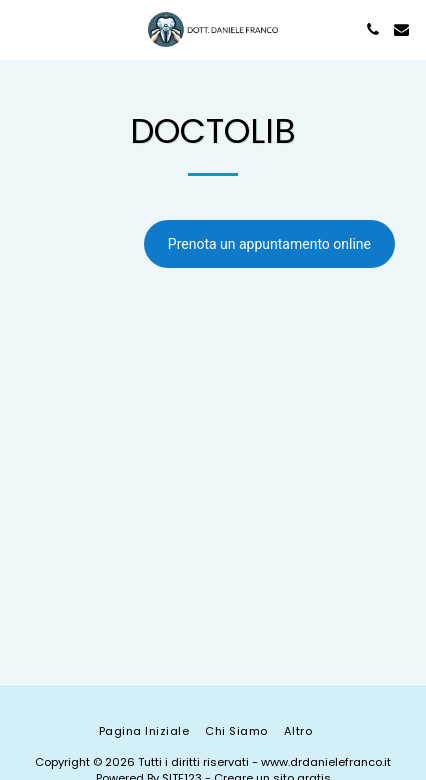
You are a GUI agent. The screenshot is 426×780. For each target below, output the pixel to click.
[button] (22, 29)
